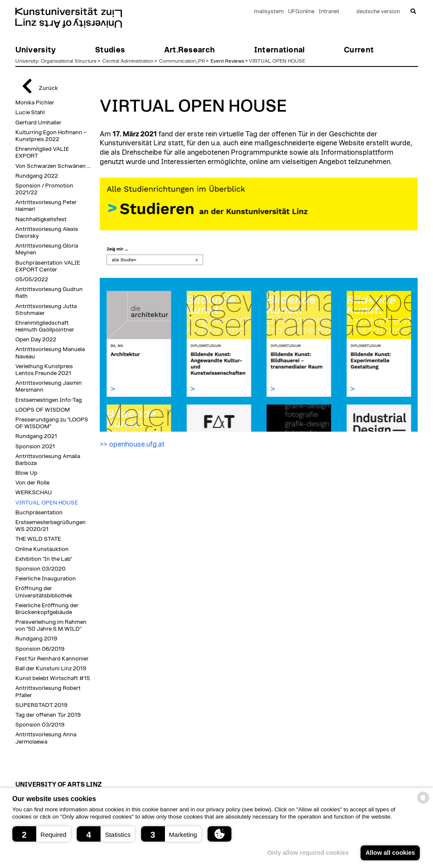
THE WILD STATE (38, 539)
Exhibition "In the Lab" (44, 559)
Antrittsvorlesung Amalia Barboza (48, 460)
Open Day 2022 (36, 340)
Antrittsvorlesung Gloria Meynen (47, 249)
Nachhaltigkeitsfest (41, 219)
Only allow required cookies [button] (308, 853)
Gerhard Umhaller (38, 123)
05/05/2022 (32, 280)
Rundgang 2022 (37, 176)
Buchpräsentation (39, 513)
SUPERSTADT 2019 (41, 705)
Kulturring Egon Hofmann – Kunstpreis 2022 (51, 136)
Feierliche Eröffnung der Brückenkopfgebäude (47, 609)
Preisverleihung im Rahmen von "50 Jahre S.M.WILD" (51, 626)
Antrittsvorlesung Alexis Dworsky (47, 233)
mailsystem (269, 12)
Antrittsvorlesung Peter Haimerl (46, 206)
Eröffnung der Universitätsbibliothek (44, 592)
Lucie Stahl (30, 112)
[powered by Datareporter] (423, 803)
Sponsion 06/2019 (40, 649)
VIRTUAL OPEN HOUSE (277, 61)
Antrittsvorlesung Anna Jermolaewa (46, 738)
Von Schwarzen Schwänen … (53, 166)
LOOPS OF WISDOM (43, 410)
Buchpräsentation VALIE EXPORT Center (48, 266)
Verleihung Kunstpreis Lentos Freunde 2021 (44, 370)
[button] (42, 834)
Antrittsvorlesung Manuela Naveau (50, 353)
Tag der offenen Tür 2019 (48, 715)
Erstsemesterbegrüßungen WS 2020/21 (51, 526)
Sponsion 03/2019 (40, 725)
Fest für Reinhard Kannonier (52, 659)
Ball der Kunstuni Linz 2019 (51, 669)
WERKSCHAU (34, 493)
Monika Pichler (35, 103)
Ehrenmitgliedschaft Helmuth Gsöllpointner (45, 326)
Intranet (329, 12)
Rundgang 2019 (36, 639)
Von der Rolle (32, 483)
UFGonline (301, 12)
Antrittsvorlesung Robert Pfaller (48, 692)
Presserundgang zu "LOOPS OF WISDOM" (52, 423)
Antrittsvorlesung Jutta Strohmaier (46, 310)
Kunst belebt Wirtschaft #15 (53, 678)
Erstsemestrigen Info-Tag (49, 400)
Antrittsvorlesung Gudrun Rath (49, 293)
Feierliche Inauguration (46, 579)
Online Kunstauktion (42, 549)
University (27, 61)
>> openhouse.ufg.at (132, 444)
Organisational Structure (69, 61)
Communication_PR (182, 61)
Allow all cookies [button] (390, 853)
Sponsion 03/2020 (40, 569)
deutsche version (378, 12)
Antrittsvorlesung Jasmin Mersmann (49, 386)
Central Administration (128, 61)
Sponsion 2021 (35, 447)
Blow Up (26, 473)
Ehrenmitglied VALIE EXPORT (42, 153)
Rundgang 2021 (36, 436)
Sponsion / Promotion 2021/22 (44, 189)
